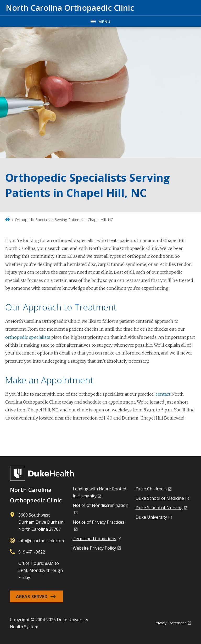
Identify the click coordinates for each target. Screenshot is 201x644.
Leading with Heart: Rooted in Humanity (99, 492)
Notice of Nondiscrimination (100, 505)
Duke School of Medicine (160, 498)
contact (163, 394)
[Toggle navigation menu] (100, 21)
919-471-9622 (32, 552)
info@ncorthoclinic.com (41, 541)
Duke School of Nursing (159, 508)
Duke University (151, 517)
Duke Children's (151, 489)
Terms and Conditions (94, 539)
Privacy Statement (170, 623)
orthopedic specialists (28, 337)
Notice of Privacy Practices (99, 522)
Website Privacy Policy (94, 548)
